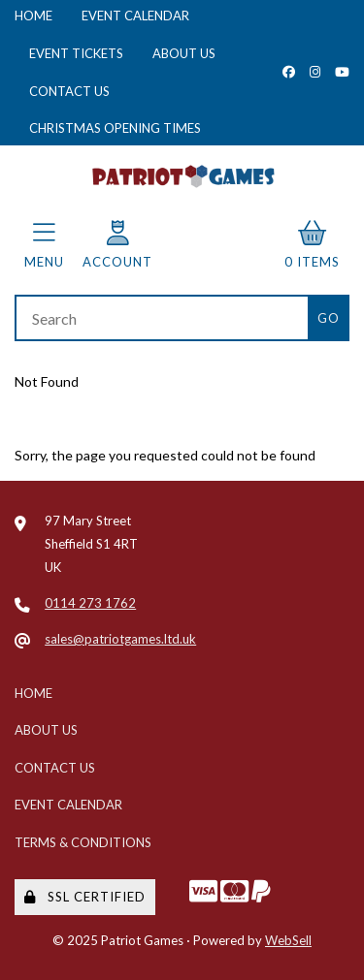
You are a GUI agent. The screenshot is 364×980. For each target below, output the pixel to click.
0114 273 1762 (90, 603)
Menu (44, 245)
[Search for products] (161, 318)
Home (33, 16)
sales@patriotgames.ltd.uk (120, 639)
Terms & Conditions (83, 842)
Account (117, 245)
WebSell (288, 940)
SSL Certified (85, 897)
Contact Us (69, 91)
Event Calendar (135, 16)
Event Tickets (76, 53)
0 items (312, 245)
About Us (184, 53)
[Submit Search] (329, 318)
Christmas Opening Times (115, 128)
